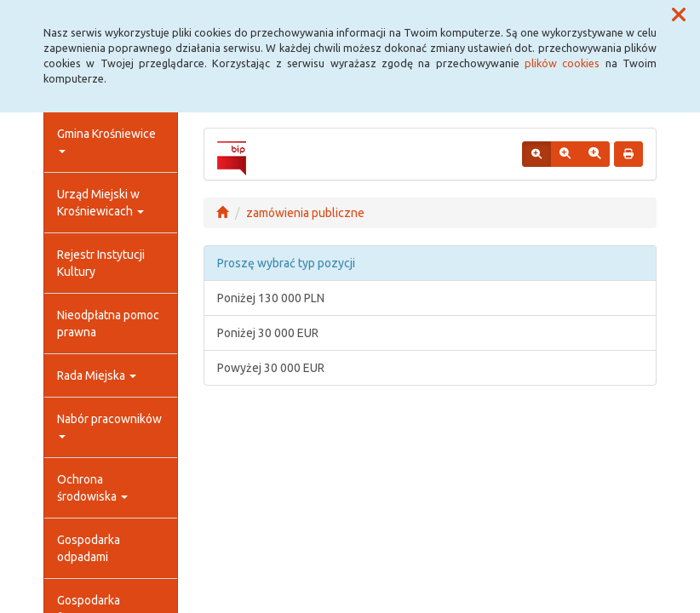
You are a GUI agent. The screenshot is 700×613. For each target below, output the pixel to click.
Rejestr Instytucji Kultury (101, 263)
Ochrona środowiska (92, 488)
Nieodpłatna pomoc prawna (108, 324)
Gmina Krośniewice (106, 140)
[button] (679, 15)
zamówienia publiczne (305, 213)
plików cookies (562, 63)
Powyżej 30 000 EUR (271, 368)
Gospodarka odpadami (89, 548)
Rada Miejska (97, 375)
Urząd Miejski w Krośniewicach (100, 203)
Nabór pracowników (109, 425)
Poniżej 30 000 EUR (268, 333)
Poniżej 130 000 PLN (271, 298)
